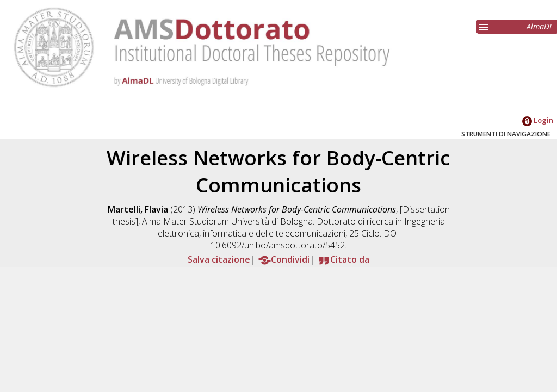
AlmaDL (540, 26)
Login (538, 120)
